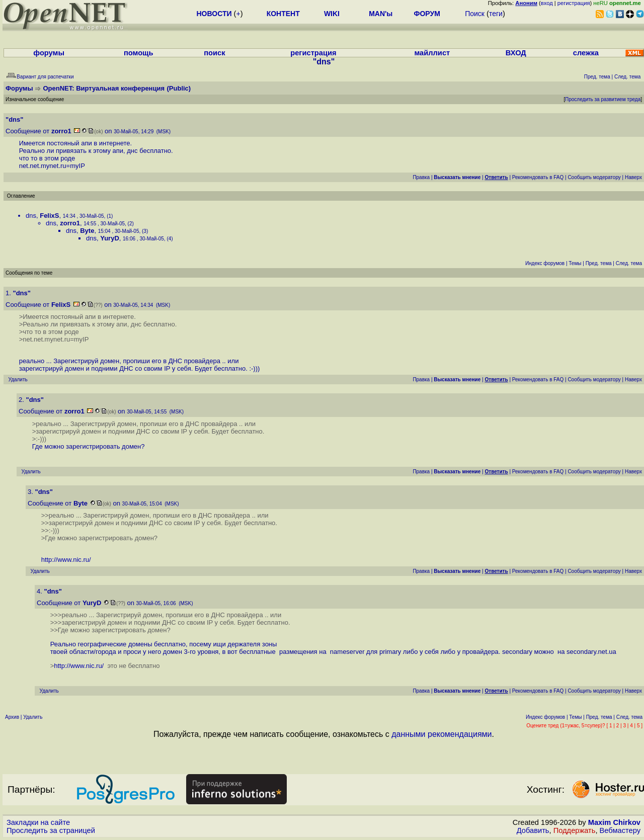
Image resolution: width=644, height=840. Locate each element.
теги (496, 14)
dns (31, 216)
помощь (139, 53)
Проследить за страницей (51, 830)
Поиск (475, 14)
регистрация (574, 3)
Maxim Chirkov (614, 822)
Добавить (533, 830)
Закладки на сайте (38, 822)
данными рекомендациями (441, 734)
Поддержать (575, 830)
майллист (432, 53)
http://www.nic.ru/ (66, 560)
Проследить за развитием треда (603, 99)
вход (547, 3)
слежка (586, 53)
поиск (214, 53)
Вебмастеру (620, 830)
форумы (49, 53)
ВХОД (516, 53)
